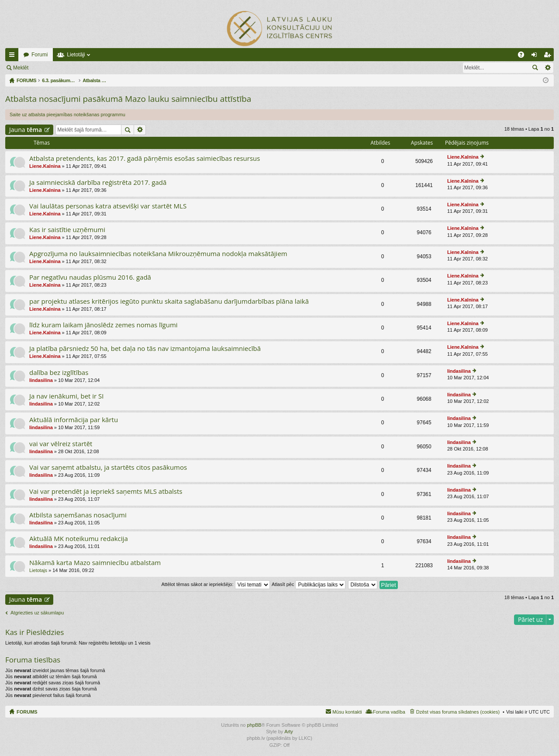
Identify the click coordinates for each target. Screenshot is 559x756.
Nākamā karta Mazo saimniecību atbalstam (95, 563)
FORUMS (27, 712)
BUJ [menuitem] (524, 56)
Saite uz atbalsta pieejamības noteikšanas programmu (67, 114)
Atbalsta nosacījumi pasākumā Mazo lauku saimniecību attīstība (128, 99)
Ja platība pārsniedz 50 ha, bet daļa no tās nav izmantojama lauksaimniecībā (145, 349)
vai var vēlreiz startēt (61, 444)
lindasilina (41, 380)
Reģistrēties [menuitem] (549, 56)
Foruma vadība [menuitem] (389, 712)
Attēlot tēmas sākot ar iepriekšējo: (215, 584)
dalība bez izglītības (59, 373)
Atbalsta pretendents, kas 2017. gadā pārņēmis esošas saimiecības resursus (145, 158)
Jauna (26, 130)
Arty (289, 732)
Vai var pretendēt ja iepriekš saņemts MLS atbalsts (106, 491)
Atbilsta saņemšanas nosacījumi (78, 515)
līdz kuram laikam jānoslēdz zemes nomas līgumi (104, 325)
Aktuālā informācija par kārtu (74, 420)
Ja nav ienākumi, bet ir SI (67, 396)
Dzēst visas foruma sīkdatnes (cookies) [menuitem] (458, 712)
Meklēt (21, 68)
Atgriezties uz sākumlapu (37, 613)
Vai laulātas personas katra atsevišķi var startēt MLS (108, 206)
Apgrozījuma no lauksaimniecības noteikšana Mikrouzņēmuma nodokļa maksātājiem (158, 254)
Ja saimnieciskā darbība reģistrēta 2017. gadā (98, 182)
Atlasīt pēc (309, 584)
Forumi (40, 55)
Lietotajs (38, 570)
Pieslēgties (54, 68)
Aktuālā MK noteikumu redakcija (79, 539)
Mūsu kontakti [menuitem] (347, 712)
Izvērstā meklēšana (547, 68)
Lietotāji (76, 55)
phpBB (254, 725)
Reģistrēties (93, 68)
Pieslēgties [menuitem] (536, 56)
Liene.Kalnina (45, 166)
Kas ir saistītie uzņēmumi (67, 230)
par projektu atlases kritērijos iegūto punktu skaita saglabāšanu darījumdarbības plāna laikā (169, 301)
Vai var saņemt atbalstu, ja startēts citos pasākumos (108, 467)
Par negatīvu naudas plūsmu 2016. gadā (90, 277)
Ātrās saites (14, 56)
